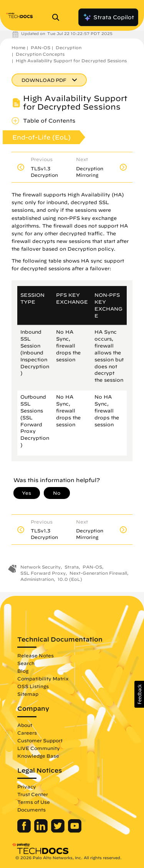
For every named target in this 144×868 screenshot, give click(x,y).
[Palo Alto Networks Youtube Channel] (75, 831)
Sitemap (28, 694)
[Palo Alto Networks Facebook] (25, 831)
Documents (31, 810)
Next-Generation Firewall (98, 573)
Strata (72, 567)
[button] (139, 694)
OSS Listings (33, 686)
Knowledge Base (38, 756)
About (25, 725)
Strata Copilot (108, 17)
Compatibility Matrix (43, 678)
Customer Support (40, 740)
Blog (23, 671)
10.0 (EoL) (70, 579)
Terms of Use (34, 802)
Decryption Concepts (40, 54)
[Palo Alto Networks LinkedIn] (42, 831)
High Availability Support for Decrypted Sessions (71, 61)
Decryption (69, 47)
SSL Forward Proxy (43, 573)
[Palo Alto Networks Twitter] (59, 831)
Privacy (27, 787)
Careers (27, 733)
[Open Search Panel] (58, 17)
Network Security (41, 567)
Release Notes (36, 655)
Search (26, 663)
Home (18, 47)
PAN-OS (41, 47)
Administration (37, 579)
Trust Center (33, 794)
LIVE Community (39, 748)
